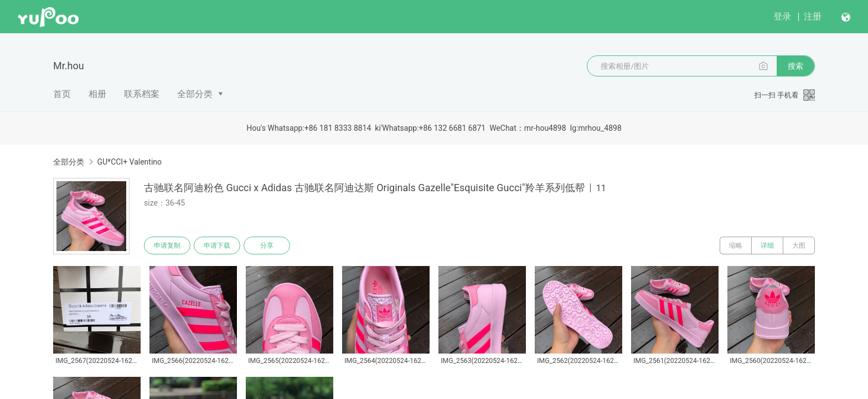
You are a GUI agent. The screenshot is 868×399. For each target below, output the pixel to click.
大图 (799, 245)
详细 (767, 245)
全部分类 (195, 94)
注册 (813, 16)
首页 (62, 94)
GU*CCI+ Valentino (129, 162)
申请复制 (167, 245)
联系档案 (142, 94)
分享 (267, 245)
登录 (782, 16)
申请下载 (217, 245)
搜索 (795, 66)
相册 (97, 94)
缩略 (736, 245)
